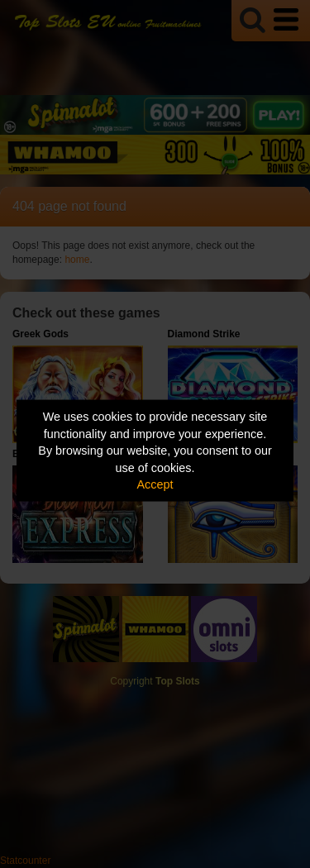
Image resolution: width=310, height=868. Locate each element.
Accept (155, 484)
